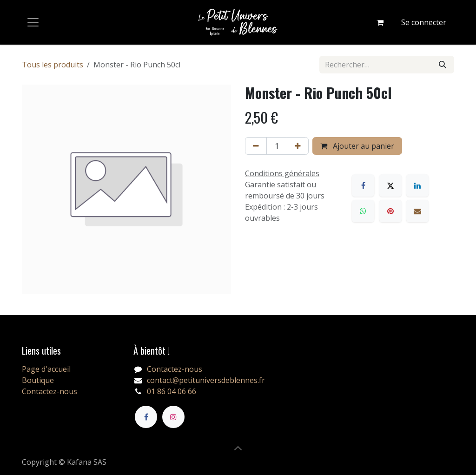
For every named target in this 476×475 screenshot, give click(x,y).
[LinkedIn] (417, 185)
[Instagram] (173, 417)
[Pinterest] (390, 211)
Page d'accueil (46, 369)
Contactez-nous (50, 391)
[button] (238, 448)
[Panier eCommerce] (380, 22)
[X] (390, 185)
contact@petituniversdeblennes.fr (206, 380)
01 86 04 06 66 (172, 391)
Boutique (38, 380)
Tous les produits (53, 65)
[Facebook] (363, 185)
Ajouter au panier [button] (357, 146)
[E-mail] (417, 211)
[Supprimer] (256, 146)
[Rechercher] (443, 65)
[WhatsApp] (363, 211)
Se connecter (424, 22)
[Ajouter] (298, 146)
